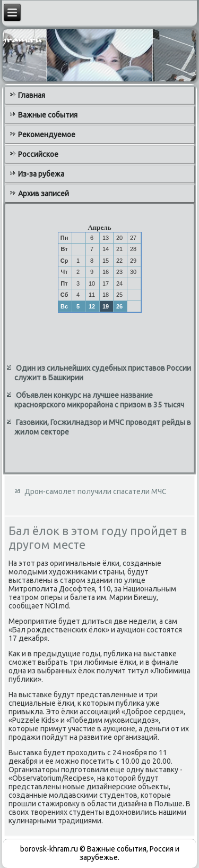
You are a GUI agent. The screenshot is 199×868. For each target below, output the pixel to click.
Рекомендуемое (47, 135)
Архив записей (44, 194)
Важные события (48, 115)
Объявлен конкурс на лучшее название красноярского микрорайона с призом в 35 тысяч (99, 400)
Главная (32, 95)
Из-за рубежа (41, 174)
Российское (38, 154)
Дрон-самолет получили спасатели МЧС (96, 491)
